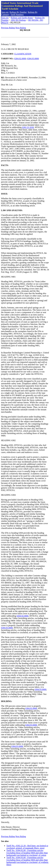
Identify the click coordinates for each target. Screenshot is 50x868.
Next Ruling (21, 28)
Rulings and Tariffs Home (22, 18)
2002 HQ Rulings (18, 20)
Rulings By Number (18, 12)
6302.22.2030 (28, 127)
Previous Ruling (8, 28)
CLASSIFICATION (23, 54)
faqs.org (5, 12)
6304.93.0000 (33, 59)
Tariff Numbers (17, 15)
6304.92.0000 (20, 59)
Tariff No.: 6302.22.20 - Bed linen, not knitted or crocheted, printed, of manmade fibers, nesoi (27, 847)
